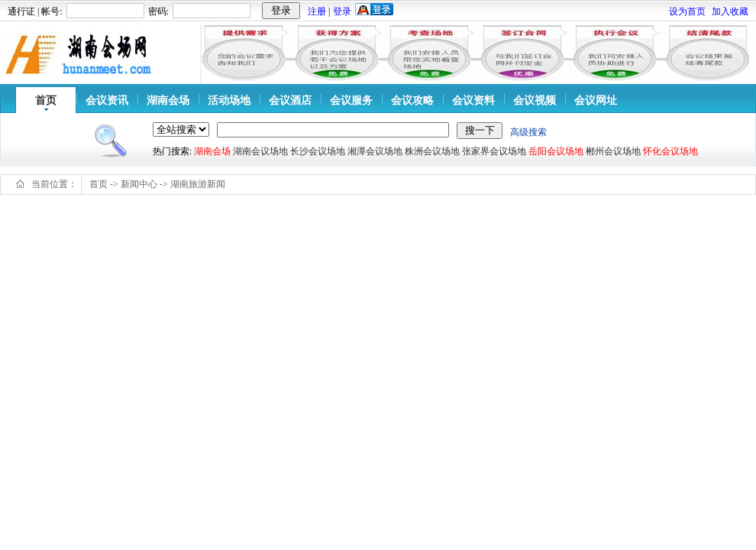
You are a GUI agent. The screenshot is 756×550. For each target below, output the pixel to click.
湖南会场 (168, 100)
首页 (46, 100)
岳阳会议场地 (556, 151)
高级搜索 (528, 132)
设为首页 (687, 11)
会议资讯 (107, 100)
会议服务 (351, 100)
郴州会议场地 (613, 151)
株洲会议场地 (432, 151)
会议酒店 (290, 100)
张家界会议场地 (494, 151)
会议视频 (535, 100)
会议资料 (473, 100)
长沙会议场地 (318, 151)
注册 (317, 11)
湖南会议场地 (260, 151)
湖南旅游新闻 (198, 184)
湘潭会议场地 (375, 151)
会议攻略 (412, 100)
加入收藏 (730, 11)
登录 (342, 11)
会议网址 (596, 100)
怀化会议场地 (670, 151)
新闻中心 (139, 184)
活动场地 (229, 100)
